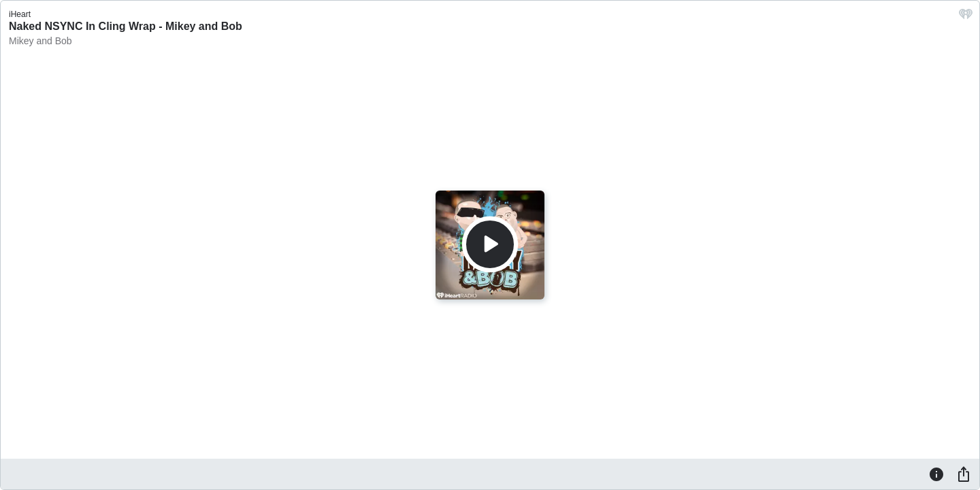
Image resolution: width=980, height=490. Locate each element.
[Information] (936, 474)
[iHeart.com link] (966, 17)
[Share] (964, 474)
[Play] (490, 244)
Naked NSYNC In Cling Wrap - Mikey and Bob (126, 26)
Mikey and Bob (40, 41)
